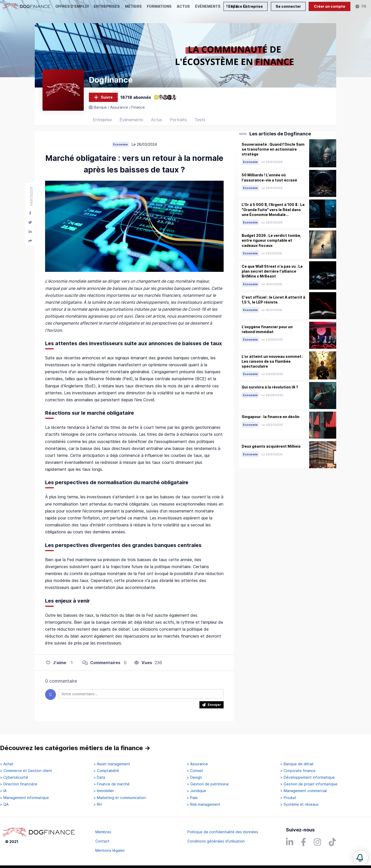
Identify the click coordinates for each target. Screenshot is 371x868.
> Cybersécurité (14, 777)
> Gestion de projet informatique (309, 784)
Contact (102, 841)
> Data (99, 777)
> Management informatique (24, 798)
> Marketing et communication (120, 798)
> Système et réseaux (300, 804)
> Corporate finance (298, 771)
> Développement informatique (307, 777)
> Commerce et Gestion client (26, 771)
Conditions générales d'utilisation (216, 841)
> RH (98, 804)
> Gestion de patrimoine (208, 784)
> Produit (288, 798)
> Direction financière (19, 784)
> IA (3, 791)
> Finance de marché (112, 784)
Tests (200, 120)
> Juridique (196, 791)
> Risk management (204, 804)
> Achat (7, 764)
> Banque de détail (297, 764)
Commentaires (101, 663)
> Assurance (197, 764)
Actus (157, 120)
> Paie (192, 798)
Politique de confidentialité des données (223, 832)
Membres (103, 832)
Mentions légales (110, 850)
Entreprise (102, 120)
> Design (194, 777)
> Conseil (195, 771)
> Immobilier (104, 791)
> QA (4, 804)
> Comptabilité (106, 771)
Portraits (178, 120)
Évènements (131, 120)
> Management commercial (303, 791)
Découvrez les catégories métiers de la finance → (75, 748)
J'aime (56, 663)
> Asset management (112, 764)
